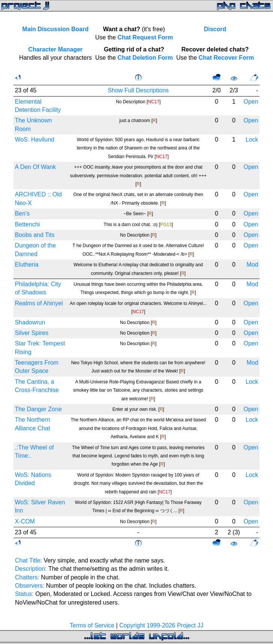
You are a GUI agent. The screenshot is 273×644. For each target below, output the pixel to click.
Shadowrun (30, 322)
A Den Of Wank (35, 167)
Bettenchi (27, 224)
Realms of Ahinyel (39, 303)
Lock (252, 140)
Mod (252, 265)
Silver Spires (31, 333)
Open (251, 102)
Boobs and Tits (34, 235)
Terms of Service (92, 625)
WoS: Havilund (34, 140)
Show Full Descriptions (138, 90)
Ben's (22, 213)
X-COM (25, 521)
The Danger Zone (38, 409)
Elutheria (26, 265)
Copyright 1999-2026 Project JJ (161, 625)
